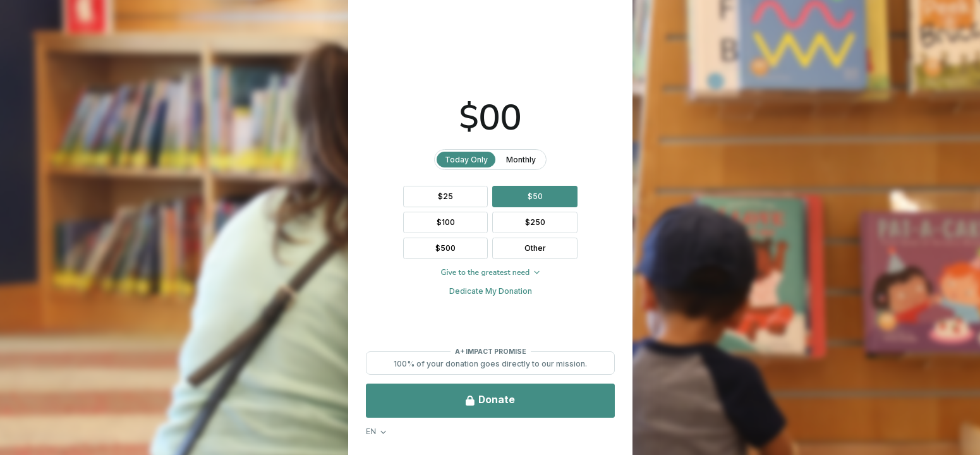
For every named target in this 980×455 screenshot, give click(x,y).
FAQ (30, 428)
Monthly (693, 160)
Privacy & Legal (101, 428)
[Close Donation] (958, 22)
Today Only (638, 160)
